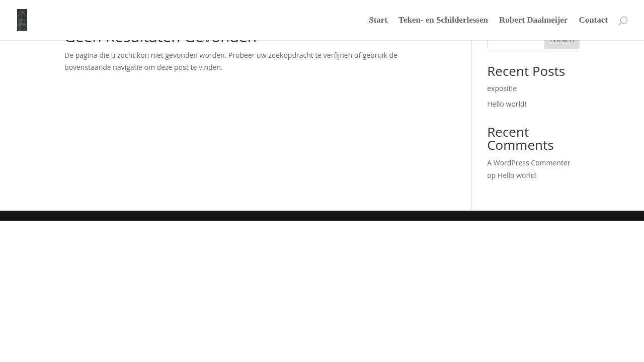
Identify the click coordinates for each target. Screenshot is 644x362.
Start (378, 21)
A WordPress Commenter (529, 163)
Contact (593, 21)
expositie (502, 88)
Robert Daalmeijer (533, 21)
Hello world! (507, 104)
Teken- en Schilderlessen (443, 21)
